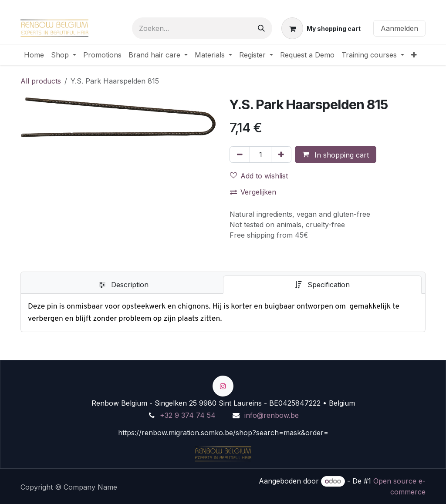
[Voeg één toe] (281, 155)
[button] (336, 155)
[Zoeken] (261, 28)
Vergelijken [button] (253, 192)
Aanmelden (399, 28)
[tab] (124, 285)
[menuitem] (34, 55)
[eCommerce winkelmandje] (321, 28)
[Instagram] (223, 386)
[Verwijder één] (240, 155)
